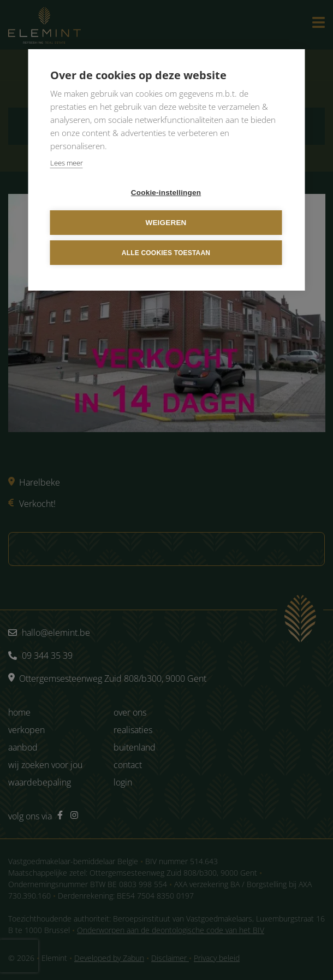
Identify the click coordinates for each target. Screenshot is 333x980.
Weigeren (166, 223)
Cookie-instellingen (166, 193)
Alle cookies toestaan (166, 253)
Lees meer (67, 163)
